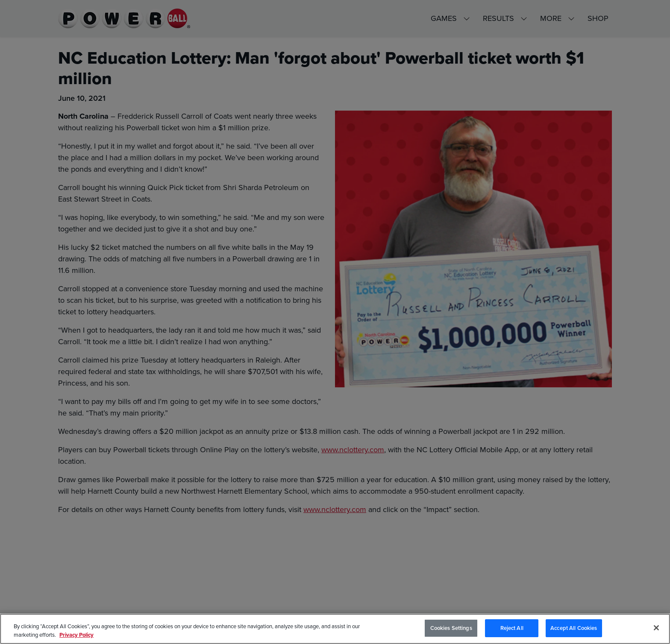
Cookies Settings (451, 629)
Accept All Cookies (574, 629)
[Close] (656, 628)
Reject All (512, 629)
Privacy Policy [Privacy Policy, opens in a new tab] (76, 636)
